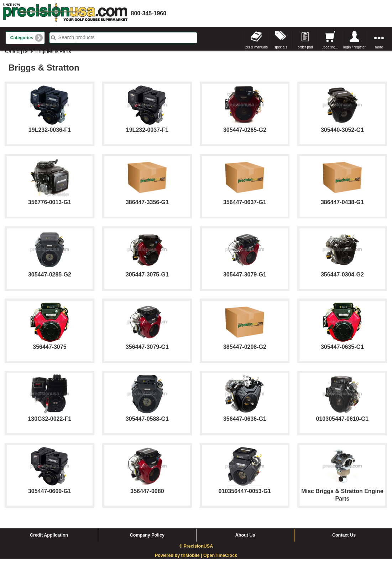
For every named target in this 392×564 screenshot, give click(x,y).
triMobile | (192, 561)
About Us (245, 540)
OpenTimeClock (220, 561)
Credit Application (49, 540)
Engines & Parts (53, 57)
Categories (22, 38)
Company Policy (147, 540)
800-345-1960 (149, 13)
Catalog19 (16, 57)
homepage (65, 13)
